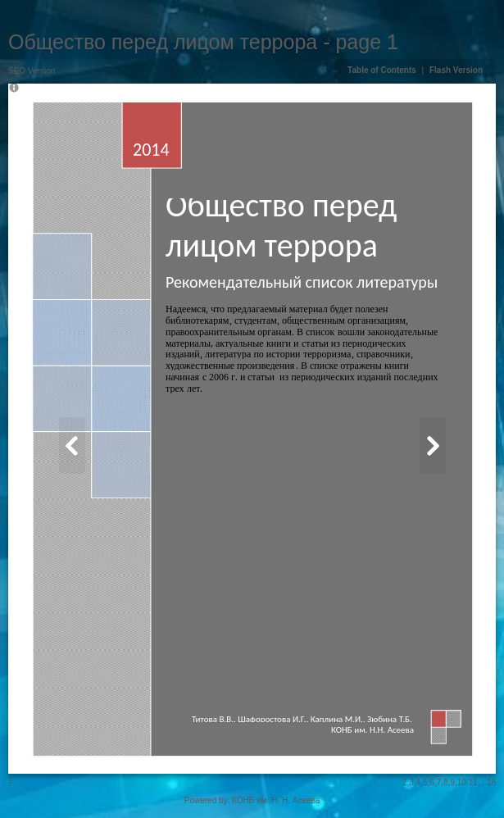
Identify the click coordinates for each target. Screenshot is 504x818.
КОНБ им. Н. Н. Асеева (276, 800)
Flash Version (456, 70)
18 (491, 782)
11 (473, 782)
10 (462, 782)
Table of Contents (383, 70)
